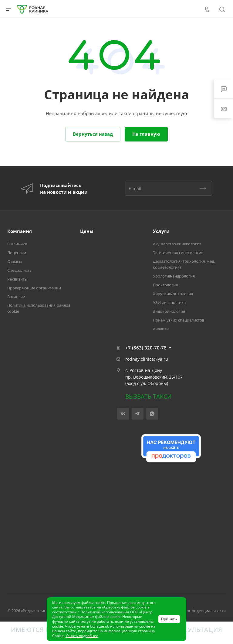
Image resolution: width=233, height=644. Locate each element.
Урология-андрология (174, 276)
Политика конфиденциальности (196, 611)
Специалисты (20, 270)
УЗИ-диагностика (169, 302)
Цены (87, 231)
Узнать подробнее (82, 636)
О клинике (17, 244)
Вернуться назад (93, 134)
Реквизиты (17, 279)
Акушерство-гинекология (177, 244)
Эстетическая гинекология (178, 253)
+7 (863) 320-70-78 (146, 348)
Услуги (161, 231)
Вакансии (16, 297)
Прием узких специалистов (179, 320)
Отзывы (15, 261)
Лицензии (17, 253)
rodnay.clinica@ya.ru (147, 359)
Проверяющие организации (34, 288)
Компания (20, 231)
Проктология (165, 285)
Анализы (161, 329)
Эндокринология (169, 311)
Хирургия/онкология (173, 294)
